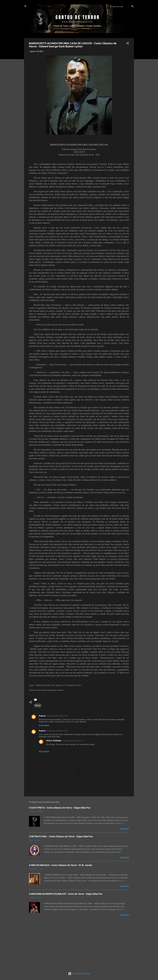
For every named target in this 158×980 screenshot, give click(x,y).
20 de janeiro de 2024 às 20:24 (57, 716)
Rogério (42, 716)
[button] (128, 44)
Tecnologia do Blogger (79, 974)
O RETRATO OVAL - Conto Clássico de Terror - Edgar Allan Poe (61, 836)
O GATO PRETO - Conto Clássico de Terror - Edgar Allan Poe (60, 808)
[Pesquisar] (132, 7)
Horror (38, 705)
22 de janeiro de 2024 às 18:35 (57, 731)
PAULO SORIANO (54, 741)
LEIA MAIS (124, 829)
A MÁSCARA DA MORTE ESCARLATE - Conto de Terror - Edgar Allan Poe (66, 894)
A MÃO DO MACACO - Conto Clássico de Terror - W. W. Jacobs (61, 865)
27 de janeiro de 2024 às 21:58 (73, 741)
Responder (44, 726)
